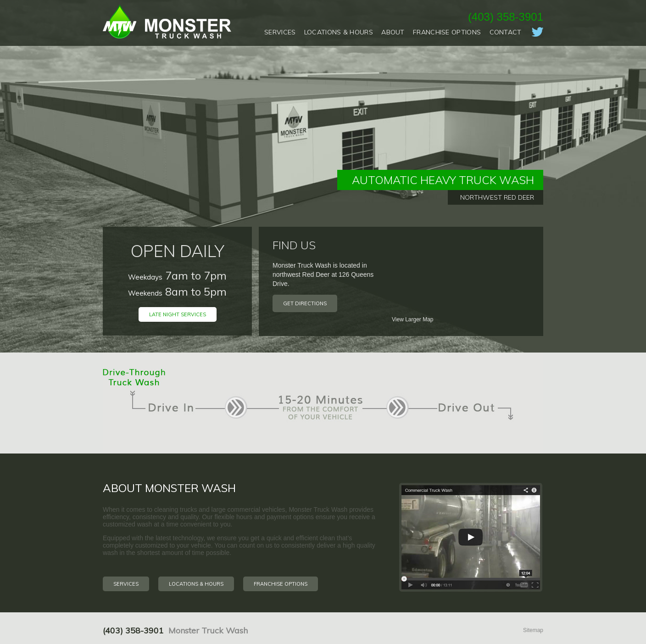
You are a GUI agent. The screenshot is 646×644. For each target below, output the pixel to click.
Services (280, 32)
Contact (506, 32)
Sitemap (533, 630)
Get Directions (305, 303)
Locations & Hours (339, 32)
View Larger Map (413, 319)
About (393, 32)
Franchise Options (447, 32)
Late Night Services (178, 314)
